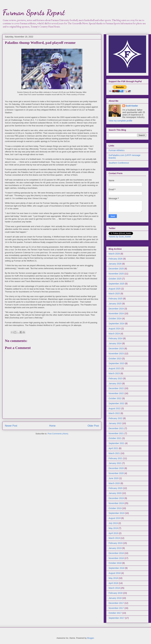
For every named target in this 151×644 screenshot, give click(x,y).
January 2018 (115, 598)
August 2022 (115, 408)
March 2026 (114, 254)
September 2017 (117, 618)
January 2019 (115, 548)
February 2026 (116, 259)
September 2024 (117, 324)
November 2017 (116, 608)
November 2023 (116, 353)
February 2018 (116, 593)
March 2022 (114, 413)
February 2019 (116, 543)
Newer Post (11, 426)
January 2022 (115, 423)
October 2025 (115, 279)
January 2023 (115, 383)
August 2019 (115, 518)
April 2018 (113, 583)
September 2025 (117, 284)
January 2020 (115, 493)
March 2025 (114, 294)
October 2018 (115, 563)
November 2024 (116, 313)
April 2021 (113, 448)
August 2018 (115, 573)
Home (52, 426)
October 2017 (115, 613)
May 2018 (113, 578)
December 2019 (116, 498)
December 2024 (116, 309)
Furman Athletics (117, 150)
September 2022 (117, 403)
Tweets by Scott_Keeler (120, 237)
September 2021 (117, 443)
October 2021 (115, 438)
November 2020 (116, 473)
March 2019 (114, 538)
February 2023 (116, 378)
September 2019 (117, 513)
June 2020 (114, 478)
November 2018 (116, 558)
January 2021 (115, 463)
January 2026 (115, 264)
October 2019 (115, 508)
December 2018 (116, 553)
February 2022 (116, 418)
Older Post (93, 426)
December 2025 (116, 269)
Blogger (90, 638)
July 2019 (113, 523)
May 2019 (113, 528)
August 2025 (115, 289)
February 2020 (116, 488)
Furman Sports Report (34, 12)
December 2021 (116, 428)
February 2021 (116, 458)
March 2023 (114, 373)
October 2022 (115, 398)
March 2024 (114, 334)
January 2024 (115, 343)
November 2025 (116, 274)
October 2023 (115, 359)
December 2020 (116, 468)
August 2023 (115, 368)
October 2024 (115, 318)
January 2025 (115, 304)
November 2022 (116, 393)
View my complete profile (120, 121)
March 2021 (114, 453)
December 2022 (116, 388)
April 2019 (113, 533)
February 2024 (116, 338)
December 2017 (116, 603)
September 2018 (117, 568)
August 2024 (115, 329)
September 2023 (117, 363)
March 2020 (114, 483)
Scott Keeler (132, 106)
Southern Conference (119, 163)
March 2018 (114, 588)
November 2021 (116, 433)
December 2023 (116, 348)
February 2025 (116, 299)
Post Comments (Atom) (58, 434)
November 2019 (116, 503)
